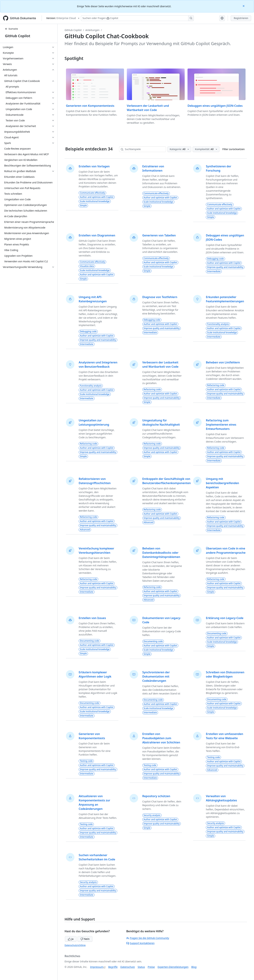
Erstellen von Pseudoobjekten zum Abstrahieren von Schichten (161, 738)
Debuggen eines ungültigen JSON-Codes (215, 106)
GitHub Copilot (18, 36)
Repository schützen (156, 796)
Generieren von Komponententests (90, 106)
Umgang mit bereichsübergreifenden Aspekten (222, 483)
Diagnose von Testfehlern (160, 297)
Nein (85, 939)
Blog (194, 967)
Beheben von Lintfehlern (223, 362)
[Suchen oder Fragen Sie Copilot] (137, 18)
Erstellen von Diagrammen (97, 235)
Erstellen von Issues (92, 618)
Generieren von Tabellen (159, 235)
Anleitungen (92, 30)
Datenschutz (128, 967)
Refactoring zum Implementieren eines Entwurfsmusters (221, 425)
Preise (151, 967)
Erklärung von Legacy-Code (225, 618)
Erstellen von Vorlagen (94, 166)
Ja (71, 939)
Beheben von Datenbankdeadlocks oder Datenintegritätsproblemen (161, 553)
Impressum (97, 967)
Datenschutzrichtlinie (75, 945)
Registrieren (241, 18)
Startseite (11, 29)
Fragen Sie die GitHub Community (148, 938)
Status (141, 967)
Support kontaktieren (140, 943)
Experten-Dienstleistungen (173, 967)
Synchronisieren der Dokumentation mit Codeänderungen (156, 676)
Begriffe (113, 967)
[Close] (244, 6)
